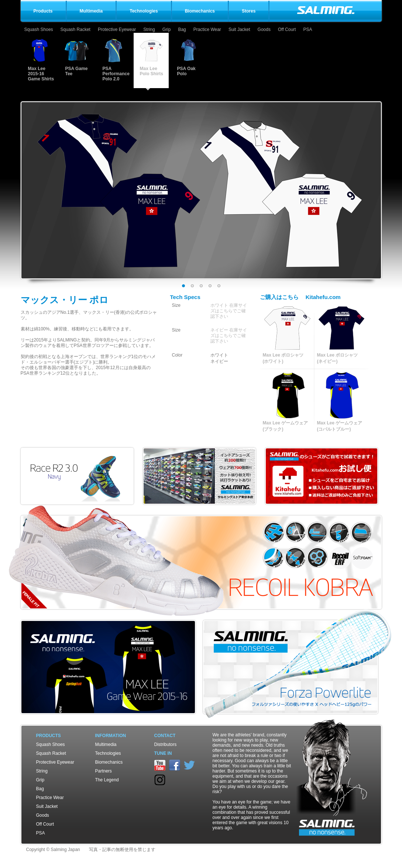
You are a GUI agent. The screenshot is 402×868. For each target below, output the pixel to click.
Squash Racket (75, 29)
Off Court (287, 29)
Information (111, 736)
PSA (307, 29)
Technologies (108, 753)
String (149, 29)
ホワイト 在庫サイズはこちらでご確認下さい (229, 311)
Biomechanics (109, 762)
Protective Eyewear (117, 29)
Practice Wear (207, 29)
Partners (104, 771)
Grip (167, 29)
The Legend (107, 780)
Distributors (166, 744)
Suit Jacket (239, 29)
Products (49, 736)
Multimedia (106, 744)
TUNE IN (163, 753)
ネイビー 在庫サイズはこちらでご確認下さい (229, 336)
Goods (264, 29)
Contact (165, 736)
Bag (182, 29)
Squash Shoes (39, 29)
